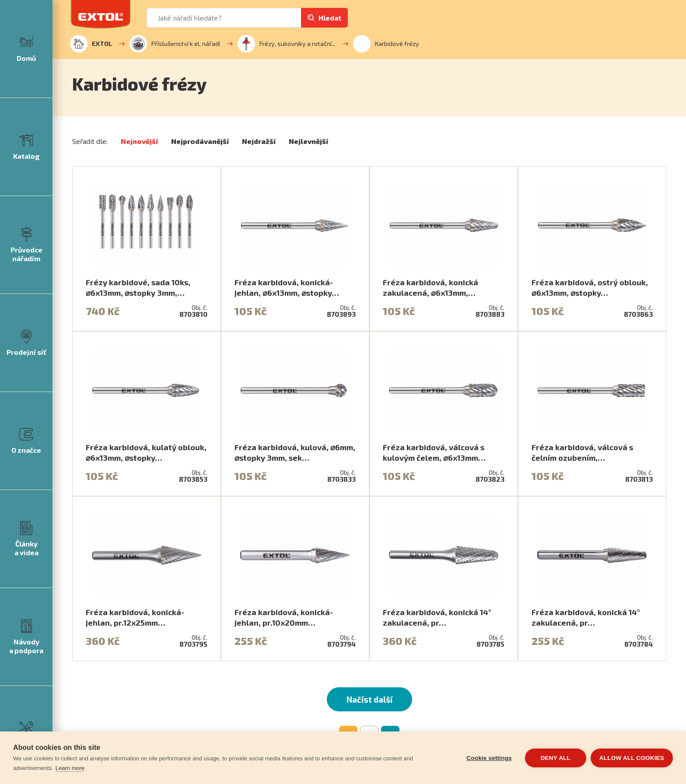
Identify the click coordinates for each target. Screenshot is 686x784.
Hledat (330, 18)
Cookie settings (489, 758)
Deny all (556, 758)
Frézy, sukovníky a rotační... (287, 44)
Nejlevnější (308, 141)
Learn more (70, 768)
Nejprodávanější (200, 141)
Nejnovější (139, 141)
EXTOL (91, 44)
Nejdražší (259, 141)
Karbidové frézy (386, 44)
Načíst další (369, 699)
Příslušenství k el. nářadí (175, 44)
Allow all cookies (632, 758)
